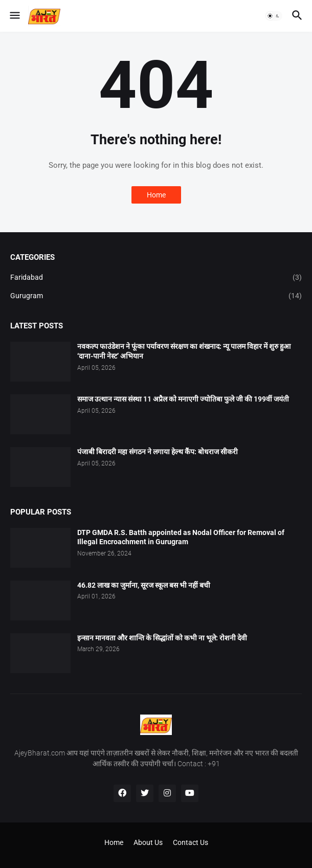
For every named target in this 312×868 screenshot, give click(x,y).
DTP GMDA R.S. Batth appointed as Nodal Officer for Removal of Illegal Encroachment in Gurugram (181, 537)
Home (156, 195)
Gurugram (156, 296)
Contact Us (191, 842)
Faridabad (156, 278)
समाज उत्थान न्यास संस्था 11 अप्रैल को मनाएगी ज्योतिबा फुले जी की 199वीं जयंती (183, 399)
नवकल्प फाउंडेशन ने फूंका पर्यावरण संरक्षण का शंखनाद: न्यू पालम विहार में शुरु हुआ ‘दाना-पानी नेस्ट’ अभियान (184, 351)
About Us (148, 842)
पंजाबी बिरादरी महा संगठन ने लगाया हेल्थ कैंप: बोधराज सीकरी (158, 452)
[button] (14, 16)
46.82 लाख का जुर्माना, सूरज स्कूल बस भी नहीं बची (144, 585)
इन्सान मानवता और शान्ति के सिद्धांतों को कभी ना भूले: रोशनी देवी (162, 638)
